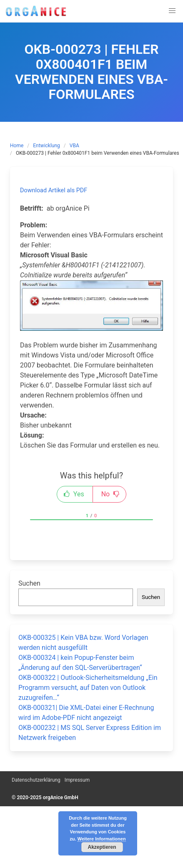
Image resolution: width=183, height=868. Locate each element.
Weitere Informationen (102, 839)
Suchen (29, 583)
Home (17, 146)
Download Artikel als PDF (54, 190)
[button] (172, 11)
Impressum (77, 780)
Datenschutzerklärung (36, 780)
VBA (74, 146)
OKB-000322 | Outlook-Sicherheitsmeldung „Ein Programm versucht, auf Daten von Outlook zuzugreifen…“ (88, 688)
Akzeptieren (102, 847)
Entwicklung (46, 146)
